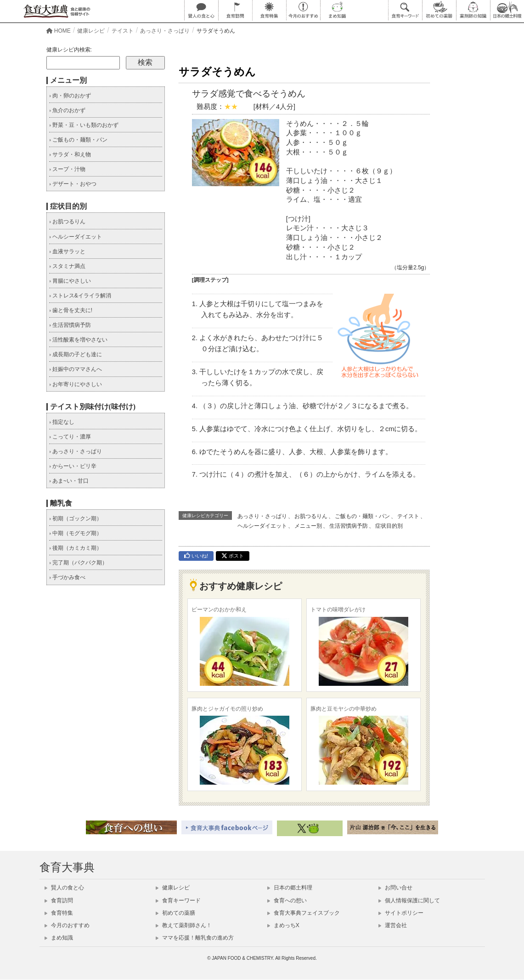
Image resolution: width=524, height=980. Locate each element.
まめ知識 (59, 938)
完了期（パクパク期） (78, 563)
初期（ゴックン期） (76, 518)
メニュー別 (308, 526)
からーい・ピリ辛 (73, 466)
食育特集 (59, 913)
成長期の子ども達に (76, 354)
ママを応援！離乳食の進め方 (195, 938)
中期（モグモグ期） (76, 533)
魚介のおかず (67, 110)
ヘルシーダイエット (262, 526)
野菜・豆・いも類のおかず (84, 125)
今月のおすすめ (67, 925)
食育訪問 (59, 900)
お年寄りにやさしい (76, 384)
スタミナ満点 (67, 266)
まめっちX (283, 925)
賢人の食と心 (64, 888)
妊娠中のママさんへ (76, 369)
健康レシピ (173, 888)
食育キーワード (178, 900)
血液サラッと (67, 251)
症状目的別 (389, 526)
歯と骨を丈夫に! (71, 310)
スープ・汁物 (67, 169)
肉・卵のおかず (70, 96)
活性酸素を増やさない (78, 340)
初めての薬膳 (175, 913)
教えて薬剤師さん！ (184, 925)
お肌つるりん (311, 516)
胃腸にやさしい (70, 281)
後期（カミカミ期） (76, 548)
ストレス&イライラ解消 (80, 296)
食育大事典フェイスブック (304, 913)
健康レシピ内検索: (69, 50)
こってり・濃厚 (70, 437)
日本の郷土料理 (290, 888)
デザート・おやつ (73, 184)
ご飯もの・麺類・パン (362, 516)
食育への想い (287, 900)
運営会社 (393, 925)
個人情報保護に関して (409, 900)
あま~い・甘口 (69, 481)
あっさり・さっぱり (262, 516)
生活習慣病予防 (349, 526)
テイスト (408, 516)
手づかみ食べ (67, 577)
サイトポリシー (401, 913)
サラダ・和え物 (70, 154)
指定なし (62, 422)
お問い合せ (395, 888)
